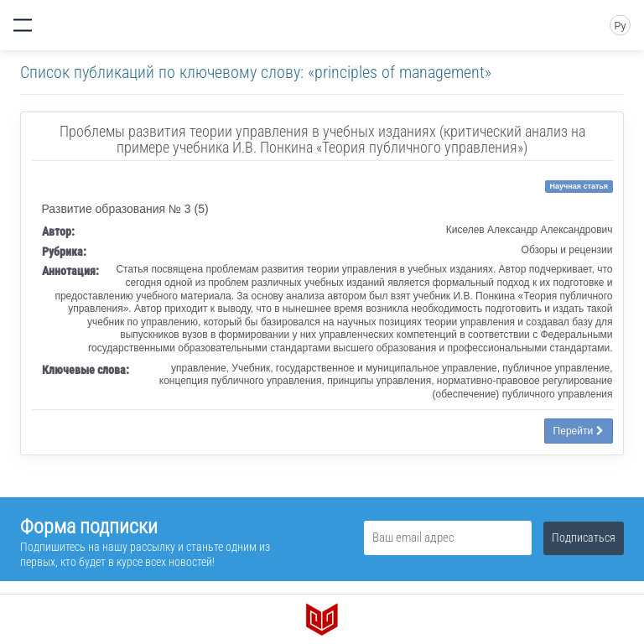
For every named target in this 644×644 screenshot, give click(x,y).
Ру (620, 26)
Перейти (579, 431)
